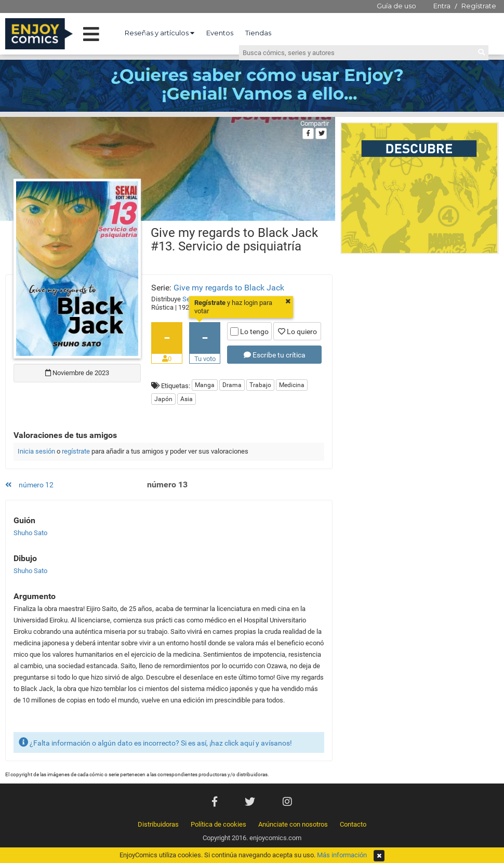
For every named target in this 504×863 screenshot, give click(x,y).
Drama (232, 385)
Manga (205, 385)
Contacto (353, 824)
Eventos (220, 33)
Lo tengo (249, 331)
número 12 (29, 485)
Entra (442, 6)
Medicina (292, 385)
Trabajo (260, 385)
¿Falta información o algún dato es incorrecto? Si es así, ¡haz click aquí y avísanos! (155, 742)
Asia (187, 399)
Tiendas (258, 33)
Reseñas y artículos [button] (160, 33)
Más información (342, 855)
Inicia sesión (36, 451)
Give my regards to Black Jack (229, 288)
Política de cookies (218, 824)
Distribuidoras (158, 824)
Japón (163, 399)
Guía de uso (396, 6)
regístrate (76, 451)
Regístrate (479, 6)
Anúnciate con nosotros (293, 824)
